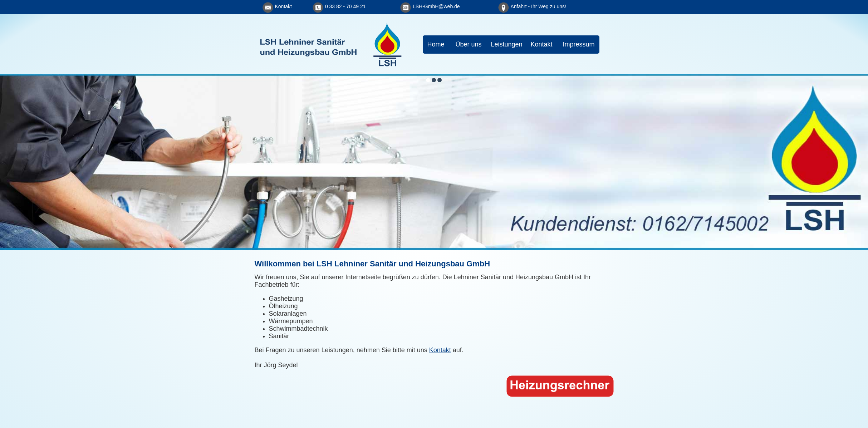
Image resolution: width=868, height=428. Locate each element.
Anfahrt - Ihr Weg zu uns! (538, 6)
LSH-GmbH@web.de (436, 6)
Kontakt (283, 6)
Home (436, 44)
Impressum (579, 44)
